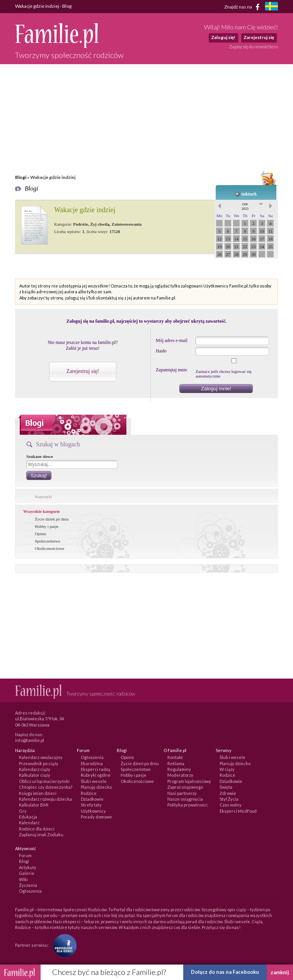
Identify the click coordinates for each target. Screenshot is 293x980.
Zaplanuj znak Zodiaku (41, 835)
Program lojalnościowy (189, 781)
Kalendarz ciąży (35, 769)
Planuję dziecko (96, 787)
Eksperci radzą (95, 769)
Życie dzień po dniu (52, 519)
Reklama (176, 763)
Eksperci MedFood (238, 811)
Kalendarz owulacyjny (41, 757)
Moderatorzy (180, 775)
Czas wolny (231, 805)
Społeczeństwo (48, 541)
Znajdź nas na (243, 7)
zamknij (280, 972)
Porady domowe (96, 817)
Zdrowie (228, 793)
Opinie (41, 534)
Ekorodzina (92, 763)
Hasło (161, 351)
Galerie (27, 873)
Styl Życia (229, 799)
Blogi (21, 177)
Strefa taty (91, 805)
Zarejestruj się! (83, 371)
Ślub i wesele (94, 781)
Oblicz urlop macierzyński (44, 781)
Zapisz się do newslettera (254, 47)
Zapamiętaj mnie (171, 370)
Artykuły (28, 867)
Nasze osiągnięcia (185, 799)
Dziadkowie (92, 799)
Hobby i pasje (47, 526)
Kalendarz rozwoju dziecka (45, 799)
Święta (226, 787)
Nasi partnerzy (182, 793)
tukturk (249, 194)
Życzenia (28, 885)
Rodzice (89, 793)
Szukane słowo (40, 456)
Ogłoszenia (92, 757)
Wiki (23, 879)
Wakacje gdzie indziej (85, 210)
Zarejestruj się (259, 37)
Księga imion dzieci (38, 793)
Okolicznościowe (49, 548)
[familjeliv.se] (271, 7)
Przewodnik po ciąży (39, 763)
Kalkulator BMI (34, 805)
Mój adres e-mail (172, 340)
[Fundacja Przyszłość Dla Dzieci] (63, 945)
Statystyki (43, 497)
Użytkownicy (93, 811)
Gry (23, 811)
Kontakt (175, 757)
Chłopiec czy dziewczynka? (46, 787)
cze (245, 206)
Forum (25, 855)
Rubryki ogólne (96, 775)
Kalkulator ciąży (35, 775)
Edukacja (28, 817)
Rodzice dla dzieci (37, 829)
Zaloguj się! (223, 37)
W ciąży (227, 769)
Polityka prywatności (187, 805)
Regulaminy (179, 769)
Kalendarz (29, 823)
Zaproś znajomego (185, 787)
